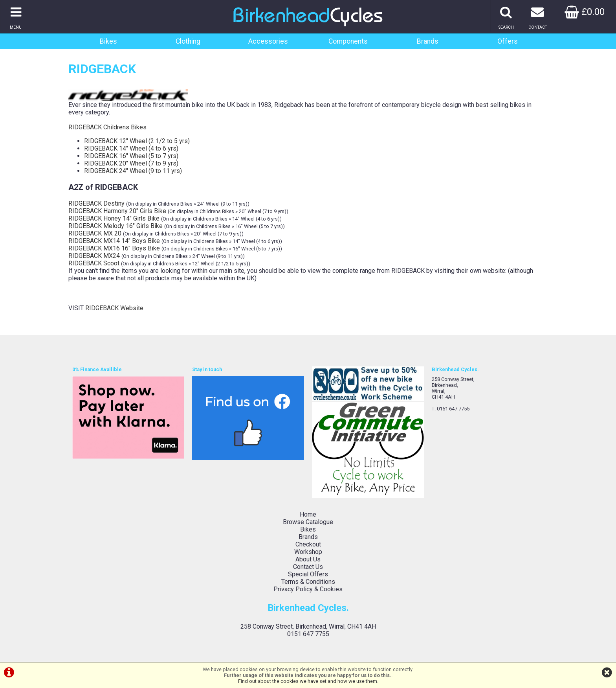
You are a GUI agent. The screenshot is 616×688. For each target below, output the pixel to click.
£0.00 (585, 12)
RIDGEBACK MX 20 (95, 233)
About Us (308, 559)
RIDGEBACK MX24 (94, 256)
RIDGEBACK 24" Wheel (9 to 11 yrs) (133, 171)
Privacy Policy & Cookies (308, 589)
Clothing (188, 41)
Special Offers (308, 574)
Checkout (308, 544)
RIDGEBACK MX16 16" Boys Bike (114, 248)
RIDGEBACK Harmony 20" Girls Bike (117, 211)
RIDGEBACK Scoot (94, 263)
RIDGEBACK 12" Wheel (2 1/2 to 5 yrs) (137, 141)
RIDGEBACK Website (114, 308)
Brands (428, 41)
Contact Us (308, 567)
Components (348, 41)
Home (308, 514)
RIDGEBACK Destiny (96, 203)
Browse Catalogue (308, 522)
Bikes (108, 41)
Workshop (308, 552)
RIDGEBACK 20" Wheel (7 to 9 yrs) (131, 163)
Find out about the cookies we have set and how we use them (308, 681)
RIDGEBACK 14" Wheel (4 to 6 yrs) (131, 148)
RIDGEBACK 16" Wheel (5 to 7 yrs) (131, 156)
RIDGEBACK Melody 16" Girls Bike (115, 226)
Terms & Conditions (308, 582)
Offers (508, 41)
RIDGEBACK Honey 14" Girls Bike (114, 218)
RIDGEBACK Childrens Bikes (107, 127)
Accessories (268, 41)
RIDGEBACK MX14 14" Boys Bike (114, 241)
